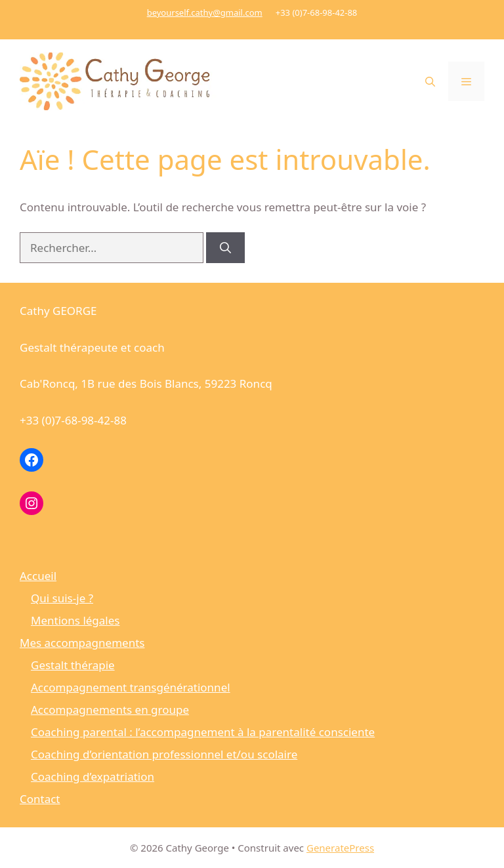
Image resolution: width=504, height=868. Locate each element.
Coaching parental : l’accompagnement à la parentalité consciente (203, 732)
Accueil (38, 576)
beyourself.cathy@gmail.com (205, 12)
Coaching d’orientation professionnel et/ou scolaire (164, 754)
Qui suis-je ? (62, 598)
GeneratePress (340, 848)
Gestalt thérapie (73, 665)
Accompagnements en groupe (110, 710)
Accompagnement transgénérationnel (131, 687)
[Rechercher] (225, 248)
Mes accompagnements (82, 643)
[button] (430, 81)
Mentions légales (75, 620)
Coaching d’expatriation (93, 776)
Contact (40, 799)
